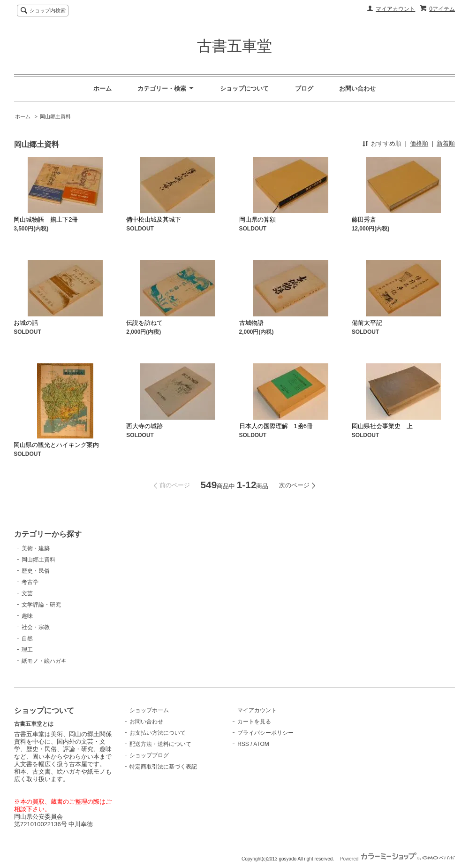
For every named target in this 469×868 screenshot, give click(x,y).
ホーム (102, 88)
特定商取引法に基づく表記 (163, 767)
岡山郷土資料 (55, 116)
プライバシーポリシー (265, 733)
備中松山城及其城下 (154, 219)
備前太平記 (367, 323)
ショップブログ (149, 755)
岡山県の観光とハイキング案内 (56, 445)
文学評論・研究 (41, 605)
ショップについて (244, 88)
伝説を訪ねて (144, 323)
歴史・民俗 (36, 571)
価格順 (419, 143)
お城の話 (26, 323)
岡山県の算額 (257, 219)
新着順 (446, 143)
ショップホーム (149, 710)
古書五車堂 (234, 46)
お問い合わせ (357, 88)
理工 (27, 650)
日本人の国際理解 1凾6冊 (279, 426)
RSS (243, 744)
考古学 (30, 582)
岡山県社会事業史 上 (382, 426)
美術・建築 (36, 548)
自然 (27, 638)
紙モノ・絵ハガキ (44, 661)
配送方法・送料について (160, 744)
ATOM (261, 744)
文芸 (27, 593)
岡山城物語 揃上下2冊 (46, 219)
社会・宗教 (36, 627)
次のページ (294, 485)
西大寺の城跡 (144, 426)
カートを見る (254, 722)
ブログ (304, 88)
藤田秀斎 (364, 219)
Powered (397, 859)
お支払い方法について (158, 733)
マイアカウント (395, 9)
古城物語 (251, 323)
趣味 (27, 616)
